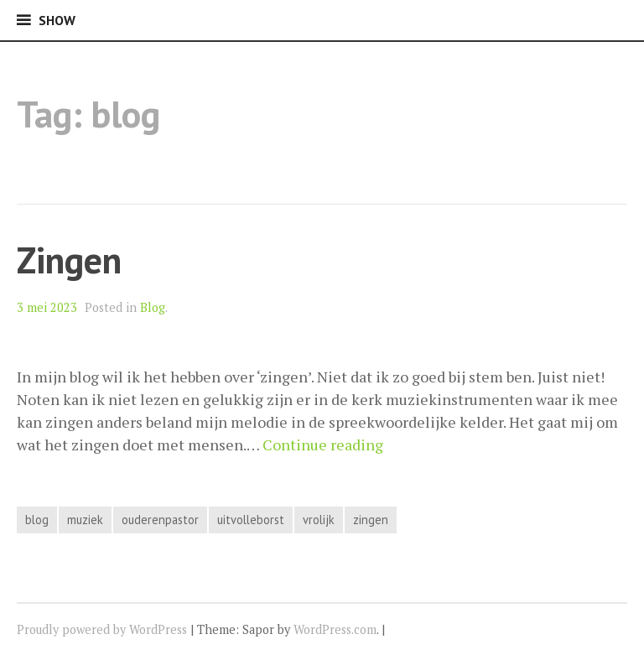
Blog (153, 307)
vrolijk (319, 520)
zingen (371, 520)
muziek (85, 520)
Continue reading (323, 444)
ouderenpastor (160, 520)
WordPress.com (335, 629)
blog (37, 520)
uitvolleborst (251, 520)
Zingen (69, 260)
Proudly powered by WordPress (102, 629)
